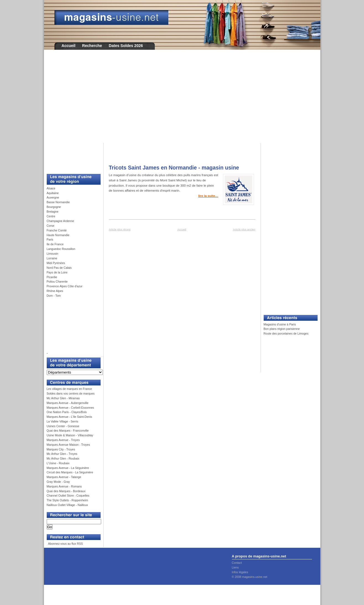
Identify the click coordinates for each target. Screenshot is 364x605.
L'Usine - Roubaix (58, 463)
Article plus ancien (244, 229)
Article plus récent (120, 229)
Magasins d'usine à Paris (280, 324)
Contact (237, 563)
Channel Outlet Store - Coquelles (68, 496)
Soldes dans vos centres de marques (71, 393)
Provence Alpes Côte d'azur (65, 286)
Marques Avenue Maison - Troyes (68, 445)
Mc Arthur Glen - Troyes (62, 454)
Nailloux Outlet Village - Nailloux (67, 505)
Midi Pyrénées (56, 263)
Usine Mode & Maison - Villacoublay (70, 435)
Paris (50, 239)
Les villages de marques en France (69, 389)
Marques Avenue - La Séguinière (68, 468)
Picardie (52, 277)
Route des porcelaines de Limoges (286, 333)
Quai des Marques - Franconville (68, 431)
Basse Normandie (58, 202)
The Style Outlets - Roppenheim (67, 500)
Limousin (53, 254)
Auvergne (53, 197)
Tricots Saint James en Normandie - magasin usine (174, 168)
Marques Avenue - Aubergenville (68, 403)
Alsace (51, 188)
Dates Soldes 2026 (126, 46)
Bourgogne (54, 207)
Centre (51, 216)
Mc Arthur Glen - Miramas (63, 398)
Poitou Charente (57, 281)
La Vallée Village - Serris (63, 421)
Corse (51, 226)
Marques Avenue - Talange (64, 477)
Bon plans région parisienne (282, 329)
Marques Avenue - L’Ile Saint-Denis (70, 417)
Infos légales (240, 572)
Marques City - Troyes (61, 449)
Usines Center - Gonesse (63, 426)
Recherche (92, 46)
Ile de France (55, 244)
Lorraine (52, 258)
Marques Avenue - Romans (64, 486)
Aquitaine (53, 193)
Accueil (69, 46)
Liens (235, 567)
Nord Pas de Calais (59, 268)
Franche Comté (57, 230)
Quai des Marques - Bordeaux (66, 491)
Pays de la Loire (57, 272)
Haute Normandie (58, 235)
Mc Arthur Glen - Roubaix (63, 458)
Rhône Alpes (55, 291)
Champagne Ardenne (61, 221)
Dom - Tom (54, 296)
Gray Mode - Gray (58, 482)
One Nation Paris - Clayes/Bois (67, 412)
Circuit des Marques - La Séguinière (70, 472)
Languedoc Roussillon (61, 249)
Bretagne (53, 212)
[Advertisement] (182, 100)
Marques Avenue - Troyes (63, 440)
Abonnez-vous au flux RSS (65, 544)
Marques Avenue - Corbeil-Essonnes (70, 408)
